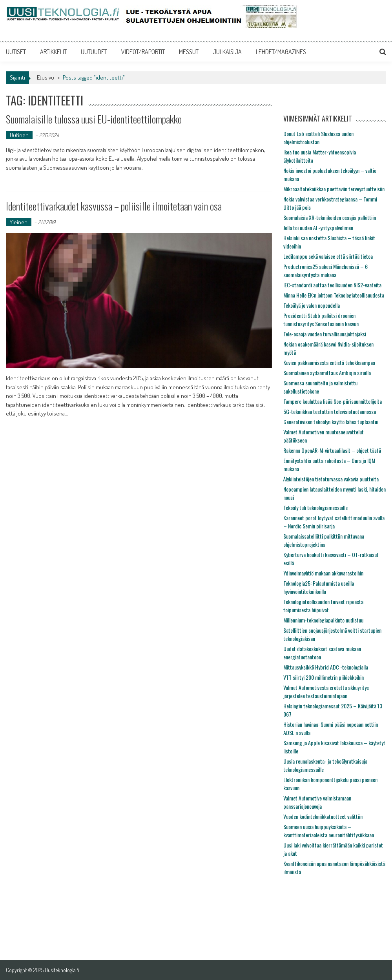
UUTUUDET (94, 52)
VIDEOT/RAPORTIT (143, 52)
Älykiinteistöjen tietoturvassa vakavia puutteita (331, 479)
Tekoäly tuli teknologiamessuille (315, 507)
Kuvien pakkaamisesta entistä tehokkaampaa (329, 362)
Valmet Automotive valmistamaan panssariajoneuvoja (317, 802)
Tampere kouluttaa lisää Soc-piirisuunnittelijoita (333, 401)
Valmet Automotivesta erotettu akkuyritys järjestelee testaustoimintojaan (326, 691)
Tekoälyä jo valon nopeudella (312, 305)
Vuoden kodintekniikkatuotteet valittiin (323, 816)
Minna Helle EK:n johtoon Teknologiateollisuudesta (334, 295)
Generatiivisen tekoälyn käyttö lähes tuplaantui (331, 422)
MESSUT (189, 52)
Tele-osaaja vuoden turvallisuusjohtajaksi (325, 334)
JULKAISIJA (227, 52)
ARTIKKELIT (53, 52)
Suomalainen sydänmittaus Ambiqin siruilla (327, 373)
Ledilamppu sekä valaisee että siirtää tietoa (328, 256)
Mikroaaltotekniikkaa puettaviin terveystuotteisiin (334, 189)
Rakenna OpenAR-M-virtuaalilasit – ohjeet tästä (332, 450)
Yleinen (19, 222)
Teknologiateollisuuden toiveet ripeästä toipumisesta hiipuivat (323, 606)
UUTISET (16, 52)
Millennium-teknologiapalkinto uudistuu (323, 620)
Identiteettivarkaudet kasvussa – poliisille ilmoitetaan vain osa (114, 206)
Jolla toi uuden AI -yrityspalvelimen (318, 228)
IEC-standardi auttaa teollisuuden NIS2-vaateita (332, 285)
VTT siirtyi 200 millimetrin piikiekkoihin (324, 677)
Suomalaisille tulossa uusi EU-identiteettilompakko (94, 119)
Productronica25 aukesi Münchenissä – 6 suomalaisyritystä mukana (325, 270)
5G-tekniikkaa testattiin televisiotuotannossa (330, 411)
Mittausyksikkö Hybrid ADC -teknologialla (326, 667)
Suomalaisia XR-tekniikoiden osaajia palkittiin (330, 217)
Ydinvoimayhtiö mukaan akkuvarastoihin (323, 573)
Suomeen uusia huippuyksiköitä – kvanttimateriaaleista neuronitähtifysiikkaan (329, 831)
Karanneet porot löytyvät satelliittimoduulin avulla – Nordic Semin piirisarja (334, 522)
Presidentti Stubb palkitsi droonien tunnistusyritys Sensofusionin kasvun (321, 319)
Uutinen (19, 135)
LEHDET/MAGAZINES (281, 52)
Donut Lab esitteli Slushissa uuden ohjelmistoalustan (318, 138)
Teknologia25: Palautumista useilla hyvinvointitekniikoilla (319, 587)
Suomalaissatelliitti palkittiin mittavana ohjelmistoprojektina (324, 540)
